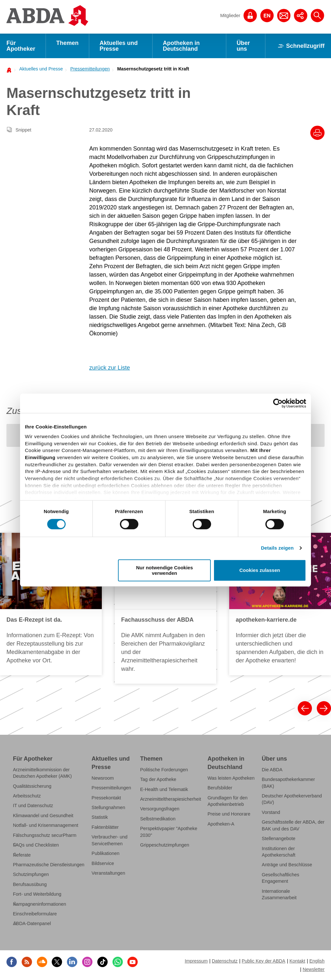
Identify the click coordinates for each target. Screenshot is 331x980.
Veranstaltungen (108, 873)
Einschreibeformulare (35, 914)
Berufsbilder (220, 788)
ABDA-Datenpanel (32, 923)
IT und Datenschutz (33, 806)
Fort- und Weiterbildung (37, 894)
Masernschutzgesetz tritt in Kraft (153, 69)
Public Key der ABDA (264, 961)
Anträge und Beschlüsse (287, 865)
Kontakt (297, 961)
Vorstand (271, 812)
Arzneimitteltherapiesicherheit (171, 799)
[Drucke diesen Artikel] (317, 133)
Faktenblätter (105, 827)
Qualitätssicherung (32, 786)
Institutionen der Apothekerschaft (279, 852)
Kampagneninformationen (39, 904)
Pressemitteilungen (90, 69)
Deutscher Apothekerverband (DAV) (292, 799)
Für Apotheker (21, 46)
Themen (67, 43)
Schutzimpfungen (31, 874)
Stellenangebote (279, 838)
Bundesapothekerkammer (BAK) (288, 783)
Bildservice (103, 863)
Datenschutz (225, 961)
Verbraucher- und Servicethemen (109, 840)
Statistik (100, 817)
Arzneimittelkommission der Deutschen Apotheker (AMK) (42, 773)
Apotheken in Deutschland (181, 46)
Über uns (243, 46)
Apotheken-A (221, 824)
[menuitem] (39, 69)
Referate (22, 855)
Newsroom (103, 778)
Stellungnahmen (108, 807)
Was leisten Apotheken (231, 778)
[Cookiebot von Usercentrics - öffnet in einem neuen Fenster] (278, 403)
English (317, 961)
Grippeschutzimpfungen (165, 845)
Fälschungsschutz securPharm (45, 835)
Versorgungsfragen (160, 809)
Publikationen (105, 853)
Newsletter (314, 969)
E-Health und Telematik (164, 789)
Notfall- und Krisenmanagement (46, 825)
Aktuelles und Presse (119, 46)
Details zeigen (277, 548)
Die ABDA (272, 770)
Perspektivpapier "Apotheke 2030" (169, 832)
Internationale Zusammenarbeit (279, 894)
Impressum (196, 961)
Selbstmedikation (158, 819)
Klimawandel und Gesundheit (43, 816)
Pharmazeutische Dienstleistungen (49, 865)
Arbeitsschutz (27, 796)
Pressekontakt (106, 798)
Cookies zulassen (260, 570)
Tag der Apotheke (158, 779)
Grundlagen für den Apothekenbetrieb (228, 801)
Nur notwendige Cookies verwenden (165, 570)
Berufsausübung (30, 884)
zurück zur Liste (110, 368)
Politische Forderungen (164, 770)
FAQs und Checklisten (36, 845)
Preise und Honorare (229, 814)
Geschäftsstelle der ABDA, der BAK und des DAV (293, 825)
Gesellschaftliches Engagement (281, 878)
